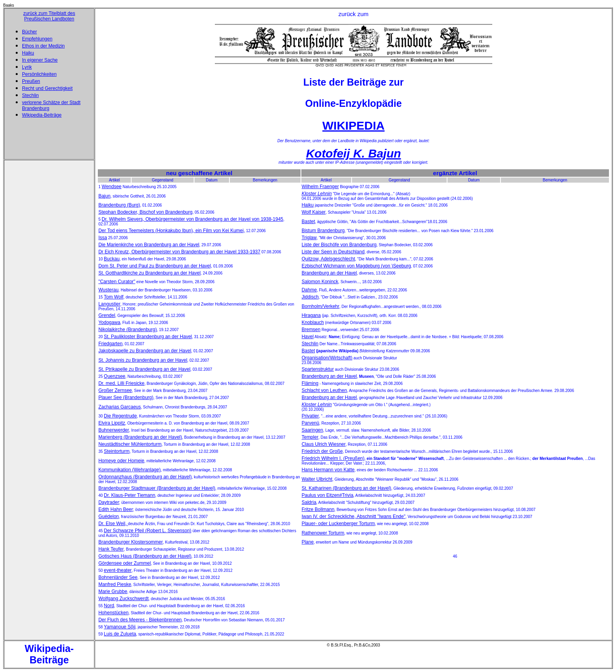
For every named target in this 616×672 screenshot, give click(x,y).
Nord (109, 606)
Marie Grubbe (113, 591)
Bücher (29, 32)
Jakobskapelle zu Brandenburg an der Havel (145, 351)
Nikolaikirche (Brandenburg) (127, 330)
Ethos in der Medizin (43, 46)
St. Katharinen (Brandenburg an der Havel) (346, 488)
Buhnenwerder (114, 430)
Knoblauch (313, 322)
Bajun (104, 196)
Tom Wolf (114, 297)
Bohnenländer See (118, 577)
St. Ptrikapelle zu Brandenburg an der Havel (144, 369)
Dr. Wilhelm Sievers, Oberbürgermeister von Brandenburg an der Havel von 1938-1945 (192, 219)
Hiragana (311, 315)
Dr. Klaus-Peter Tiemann (129, 495)
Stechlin (30, 95)
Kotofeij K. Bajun (354, 153)
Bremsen (311, 330)
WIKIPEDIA (354, 125)
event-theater (118, 570)
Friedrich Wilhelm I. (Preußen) (333, 458)
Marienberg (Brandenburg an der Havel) (140, 437)
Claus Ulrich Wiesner (324, 444)
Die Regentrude (120, 416)
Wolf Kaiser (314, 212)
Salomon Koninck (320, 282)
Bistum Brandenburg (323, 231)
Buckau (112, 259)
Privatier (310, 416)
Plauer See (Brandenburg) (126, 397)
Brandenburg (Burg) (119, 205)
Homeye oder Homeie (121, 461)
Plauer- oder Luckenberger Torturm (338, 524)
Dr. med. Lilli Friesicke (121, 383)
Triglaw (309, 238)
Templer (310, 437)
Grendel (107, 315)
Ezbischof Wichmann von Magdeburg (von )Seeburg (356, 266)
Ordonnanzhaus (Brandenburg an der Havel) (145, 477)
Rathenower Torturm (323, 533)
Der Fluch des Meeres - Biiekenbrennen (140, 620)
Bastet (308, 222)
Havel (308, 337)
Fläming (310, 383)
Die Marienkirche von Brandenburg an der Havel (149, 245)
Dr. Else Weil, (113, 524)
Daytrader (109, 502)
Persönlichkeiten (39, 74)
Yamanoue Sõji (120, 627)
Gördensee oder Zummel (124, 563)
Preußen (31, 81)
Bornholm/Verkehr (321, 306)
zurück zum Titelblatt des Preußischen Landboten (49, 16)
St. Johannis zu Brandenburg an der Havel (143, 360)
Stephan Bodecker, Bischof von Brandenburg (145, 212)
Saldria (309, 502)
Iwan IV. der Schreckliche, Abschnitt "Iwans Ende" (354, 516)
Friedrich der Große (322, 451)
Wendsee (112, 187)
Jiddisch (310, 297)
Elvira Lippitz (112, 423)
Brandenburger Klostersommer (130, 542)
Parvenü (311, 423)
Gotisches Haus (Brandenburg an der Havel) (145, 556)
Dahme (309, 290)
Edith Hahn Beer (115, 509)
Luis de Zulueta (120, 634)
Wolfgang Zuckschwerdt (123, 599)
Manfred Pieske (115, 584)
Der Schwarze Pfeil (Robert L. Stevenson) (148, 531)
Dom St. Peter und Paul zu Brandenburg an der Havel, (155, 266)
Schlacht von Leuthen (324, 390)
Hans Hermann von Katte (328, 470)
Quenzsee (115, 376)
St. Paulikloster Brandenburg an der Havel (148, 337)
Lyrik (27, 67)
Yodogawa (109, 322)
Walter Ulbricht (317, 479)
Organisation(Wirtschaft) (327, 358)
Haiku (28, 53)
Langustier (109, 304)
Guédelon (108, 516)
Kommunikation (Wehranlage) (129, 470)
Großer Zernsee (115, 390)
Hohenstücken (113, 613)
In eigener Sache (40, 60)
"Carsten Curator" (117, 282)
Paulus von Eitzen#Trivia (328, 495)
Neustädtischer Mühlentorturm (130, 444)
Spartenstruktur (318, 369)
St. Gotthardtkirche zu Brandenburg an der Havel (149, 273)
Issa (103, 238)
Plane (308, 542)
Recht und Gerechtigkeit (47, 88)
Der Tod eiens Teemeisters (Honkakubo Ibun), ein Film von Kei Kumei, (171, 231)
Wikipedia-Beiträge (42, 115)
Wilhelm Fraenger (320, 187)
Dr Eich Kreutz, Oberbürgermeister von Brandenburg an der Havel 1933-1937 (179, 252)
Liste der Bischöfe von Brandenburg (339, 245)
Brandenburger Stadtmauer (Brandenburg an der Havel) (157, 488)
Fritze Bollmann (318, 509)
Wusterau (108, 290)
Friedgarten (110, 344)
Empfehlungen (37, 39)
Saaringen (313, 430)
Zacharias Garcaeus (119, 407)
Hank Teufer (111, 549)
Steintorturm (116, 451)
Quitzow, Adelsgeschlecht (328, 259)
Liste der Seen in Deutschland (333, 252)
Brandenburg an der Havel (329, 273)
